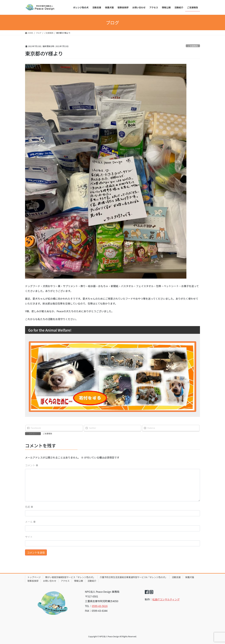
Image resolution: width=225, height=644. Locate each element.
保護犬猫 (190, 577)
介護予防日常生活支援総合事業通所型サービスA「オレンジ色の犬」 (134, 577)
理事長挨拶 (33, 581)
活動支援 (176, 577)
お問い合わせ (50, 581)
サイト (29, 537)
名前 (29, 507)
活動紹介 (92, 581)
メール (30, 522)
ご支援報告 (193, 46)
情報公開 (78, 581)
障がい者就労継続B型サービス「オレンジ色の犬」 (70, 577)
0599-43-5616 (100, 606)
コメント (32, 465)
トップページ (34, 577)
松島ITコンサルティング (166, 599)
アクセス (65, 581)
